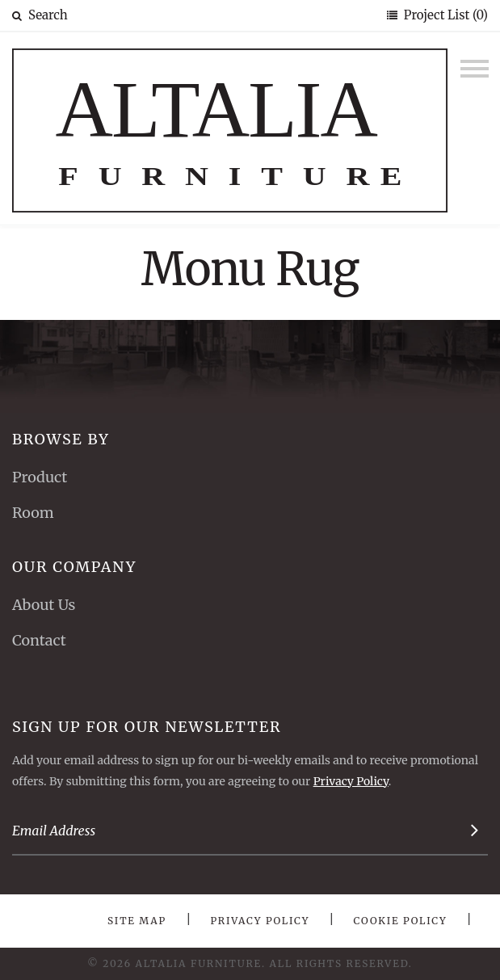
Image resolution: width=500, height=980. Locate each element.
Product (40, 477)
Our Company (74, 567)
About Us (44, 605)
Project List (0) (444, 15)
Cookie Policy (401, 921)
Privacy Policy (351, 781)
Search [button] (40, 15)
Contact (39, 640)
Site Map (137, 921)
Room (33, 513)
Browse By (61, 439)
